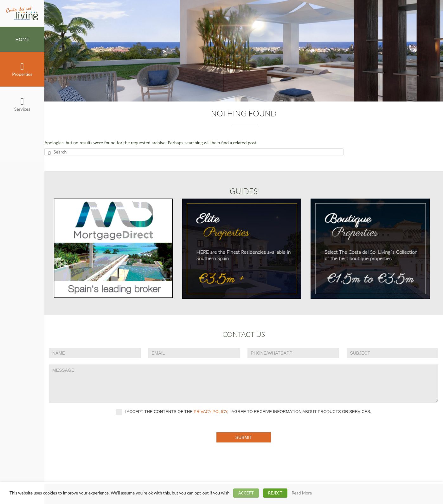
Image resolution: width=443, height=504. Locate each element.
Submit (244, 437)
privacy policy (210, 412)
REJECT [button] (275, 493)
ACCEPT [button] (246, 493)
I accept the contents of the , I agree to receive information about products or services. (244, 412)
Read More (302, 493)
